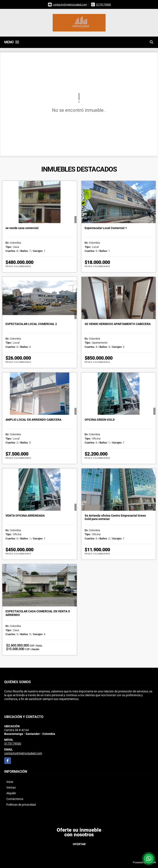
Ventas (11, 787)
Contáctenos (15, 799)
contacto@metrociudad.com (70, 5)
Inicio (10, 782)
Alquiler (11, 793)
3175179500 (103, 5)
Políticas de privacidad (21, 805)
